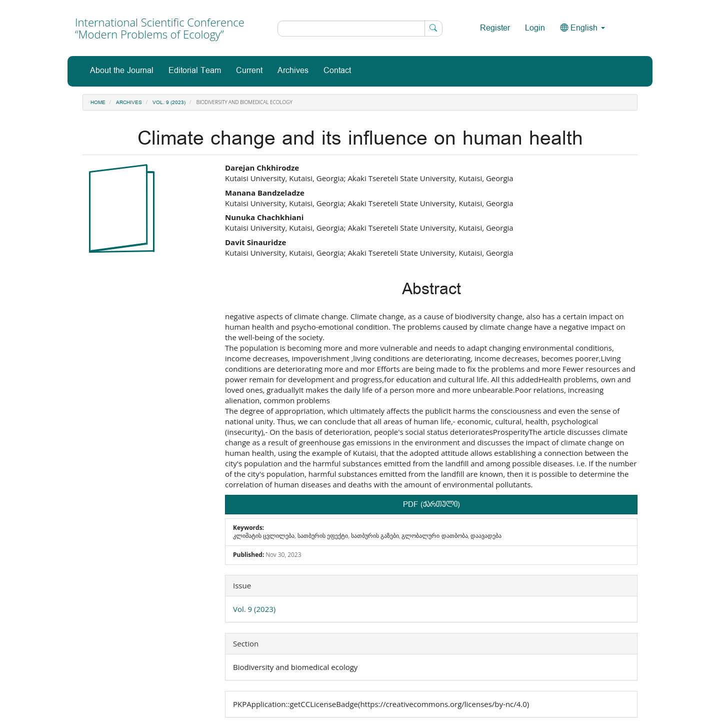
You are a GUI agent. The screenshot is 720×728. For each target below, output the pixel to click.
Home (98, 103)
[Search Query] (360, 29)
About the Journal (122, 71)
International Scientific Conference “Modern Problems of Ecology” (160, 28)
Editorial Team (195, 71)
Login (535, 28)
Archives (293, 71)
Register (495, 28)
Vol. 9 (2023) (169, 103)
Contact (337, 71)
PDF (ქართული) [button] (431, 505)
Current (249, 71)
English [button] (582, 28)
